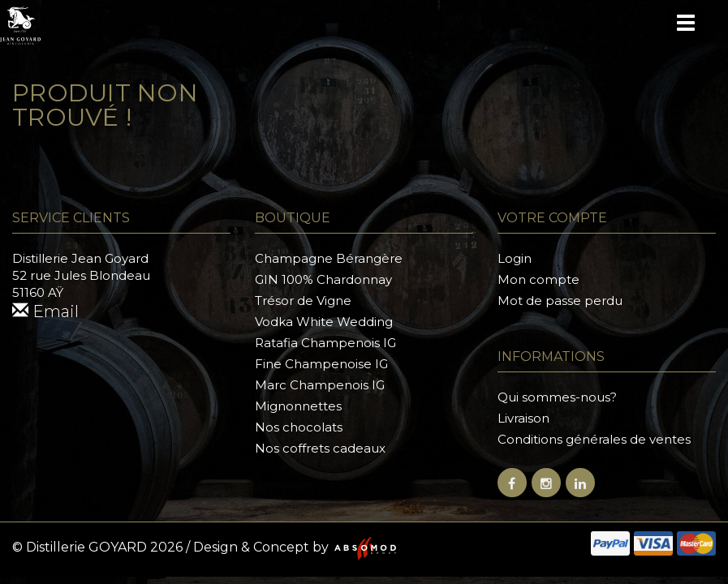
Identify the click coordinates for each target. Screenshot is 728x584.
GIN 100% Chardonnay (323, 279)
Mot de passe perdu (560, 301)
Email (45, 311)
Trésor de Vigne (303, 301)
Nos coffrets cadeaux (320, 448)
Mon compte (538, 279)
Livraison (523, 418)
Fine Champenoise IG (321, 364)
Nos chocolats (299, 427)
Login (515, 258)
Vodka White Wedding (324, 322)
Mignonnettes (298, 406)
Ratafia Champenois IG (325, 343)
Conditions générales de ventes (594, 439)
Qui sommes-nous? (557, 397)
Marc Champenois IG (320, 385)
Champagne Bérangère (329, 258)
